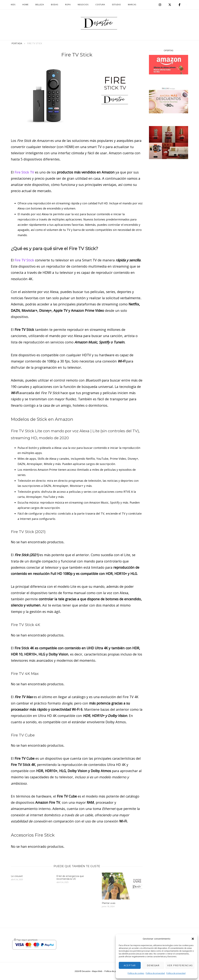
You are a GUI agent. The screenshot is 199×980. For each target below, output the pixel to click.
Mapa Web (97, 971)
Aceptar (130, 965)
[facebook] (179, 5)
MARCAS (132, 5)
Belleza (40, 5)
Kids (13, 5)
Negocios (83, 5)
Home (25, 5)
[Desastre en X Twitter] (170, 5)
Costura (100, 5)
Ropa (68, 5)
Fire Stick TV (24, 172)
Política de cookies (136, 973)
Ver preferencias (180, 965)
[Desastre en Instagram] (160, 5)
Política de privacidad (155, 973)
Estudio (117, 5)
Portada (17, 43)
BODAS (55, 5)
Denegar (153, 965)
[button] (193, 939)
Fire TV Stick (24, 260)
